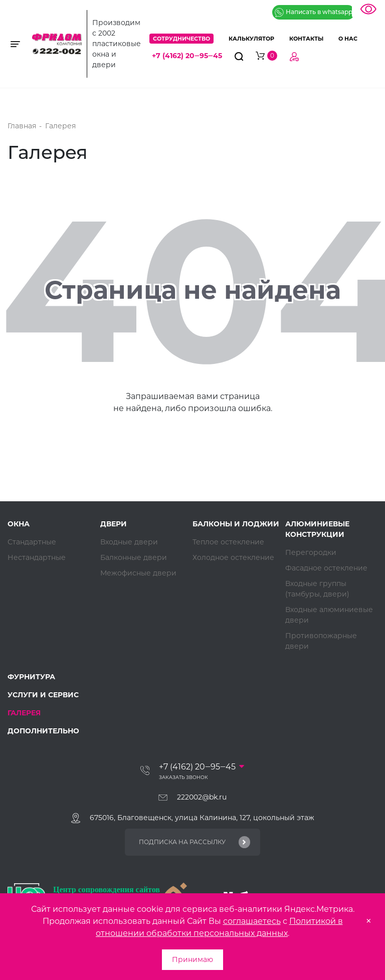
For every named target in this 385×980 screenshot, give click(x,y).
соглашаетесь (252, 921)
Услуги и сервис (43, 695)
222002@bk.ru (202, 797)
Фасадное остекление (326, 568)
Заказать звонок (183, 777)
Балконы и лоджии (236, 524)
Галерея (24, 713)
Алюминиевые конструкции (317, 529)
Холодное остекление (233, 557)
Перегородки (311, 552)
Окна (19, 524)
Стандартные (32, 542)
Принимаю (192, 959)
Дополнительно (43, 731)
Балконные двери (134, 557)
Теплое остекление (228, 542)
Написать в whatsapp (314, 13)
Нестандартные (37, 557)
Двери (114, 524)
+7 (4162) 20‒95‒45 (187, 56)
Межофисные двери (138, 573)
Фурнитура (31, 677)
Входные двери (129, 542)
